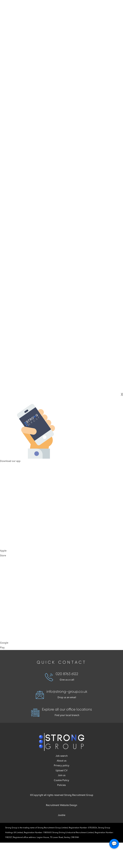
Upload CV (62, 770)
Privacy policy (62, 766)
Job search (61, 756)
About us (62, 761)
